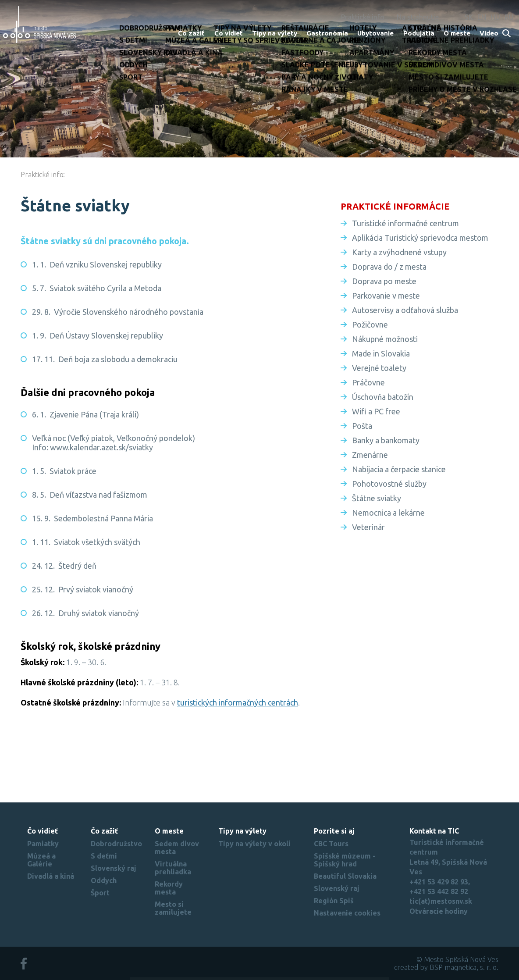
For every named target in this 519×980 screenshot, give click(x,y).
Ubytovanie (375, 33)
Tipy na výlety (275, 33)
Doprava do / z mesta (389, 267)
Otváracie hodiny (439, 911)
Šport (100, 893)
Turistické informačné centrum (405, 223)
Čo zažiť (191, 33)
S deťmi (104, 856)
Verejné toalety (379, 368)
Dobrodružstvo (116, 844)
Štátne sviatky (377, 498)
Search (507, 34)
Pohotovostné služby (389, 484)
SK (469, 17)
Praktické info (363, 17)
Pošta (362, 426)
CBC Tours (331, 844)
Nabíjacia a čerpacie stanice (399, 469)
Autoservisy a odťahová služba (405, 310)
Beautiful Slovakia (345, 876)
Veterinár (368, 527)
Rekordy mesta (169, 888)
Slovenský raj (114, 868)
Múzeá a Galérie (41, 860)
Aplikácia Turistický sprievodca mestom (420, 238)
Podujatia (419, 33)
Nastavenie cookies (347, 913)
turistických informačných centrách (238, 702)
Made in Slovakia (381, 353)
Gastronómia (327, 33)
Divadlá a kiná (51, 876)
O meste (457, 33)
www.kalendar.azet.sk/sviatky (101, 447)
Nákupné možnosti (385, 339)
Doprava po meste (384, 281)
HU (495, 17)
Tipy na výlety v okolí (254, 844)
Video (489, 33)
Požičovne (370, 324)
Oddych (104, 880)
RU (509, 17)
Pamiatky (43, 844)
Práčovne (368, 382)
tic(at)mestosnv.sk (441, 901)
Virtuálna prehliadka (173, 868)
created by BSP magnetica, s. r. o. (446, 967)
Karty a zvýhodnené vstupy (399, 252)
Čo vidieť (229, 33)
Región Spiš (334, 901)
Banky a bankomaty (386, 440)
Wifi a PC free (376, 411)
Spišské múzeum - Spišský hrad (345, 860)
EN (482, 17)
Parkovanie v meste (386, 296)
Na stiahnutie (418, 17)
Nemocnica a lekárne (388, 513)
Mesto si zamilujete (173, 908)
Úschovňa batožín (383, 397)
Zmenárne (370, 455)
